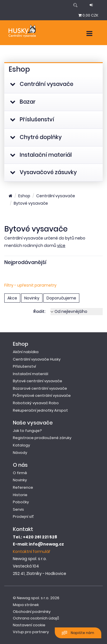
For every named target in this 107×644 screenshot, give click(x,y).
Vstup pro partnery (31, 632)
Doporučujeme (61, 298)
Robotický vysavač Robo (36, 403)
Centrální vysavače (42, 84)
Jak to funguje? (27, 431)
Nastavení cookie (29, 625)
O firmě (20, 473)
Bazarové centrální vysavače (40, 388)
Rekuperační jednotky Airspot (40, 410)
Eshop (24, 196)
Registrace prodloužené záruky (42, 438)
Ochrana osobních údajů (36, 618)
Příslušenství (32, 119)
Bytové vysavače (31, 203)
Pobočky (21, 502)
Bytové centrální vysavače (38, 381)
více (61, 245)
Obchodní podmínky (32, 612)
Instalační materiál (41, 155)
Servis (18, 509)
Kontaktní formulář (32, 552)
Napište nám (78, 633)
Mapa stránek (26, 605)
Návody (20, 453)
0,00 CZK (88, 15)
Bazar (23, 102)
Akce (12, 298)
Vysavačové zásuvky (43, 172)
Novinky (32, 298)
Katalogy (21, 445)
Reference (23, 487)
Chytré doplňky (36, 137)
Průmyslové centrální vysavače (42, 396)
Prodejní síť (23, 517)
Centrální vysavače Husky (37, 359)
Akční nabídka (26, 352)
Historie (20, 495)
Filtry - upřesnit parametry (30, 285)
